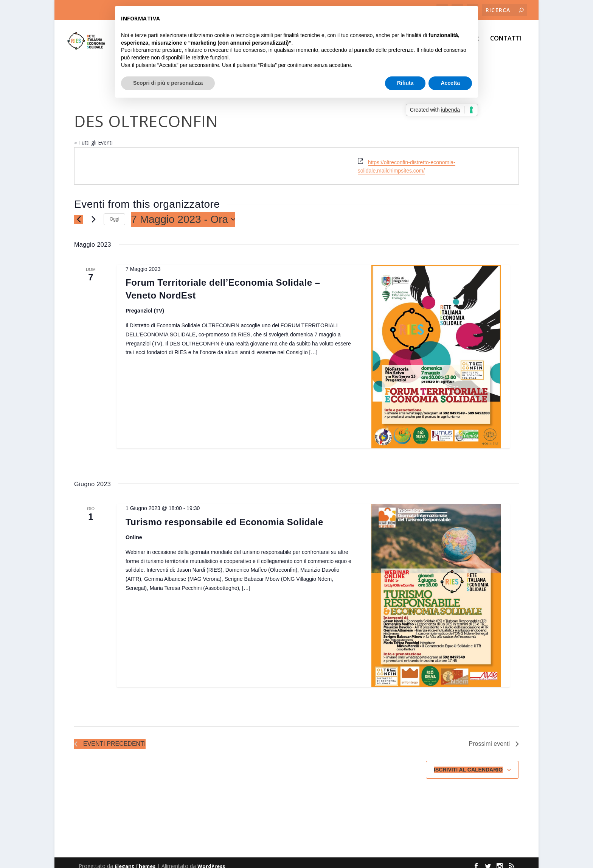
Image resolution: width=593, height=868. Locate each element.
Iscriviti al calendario (468, 763)
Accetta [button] (450, 83)
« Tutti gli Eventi (93, 136)
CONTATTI (506, 44)
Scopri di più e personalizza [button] (168, 83)
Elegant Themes (135, 859)
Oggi (114, 212)
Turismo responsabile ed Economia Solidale (224, 515)
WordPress (211, 859)
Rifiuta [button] (405, 83)
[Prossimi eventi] (93, 213)
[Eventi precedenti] (79, 213)
